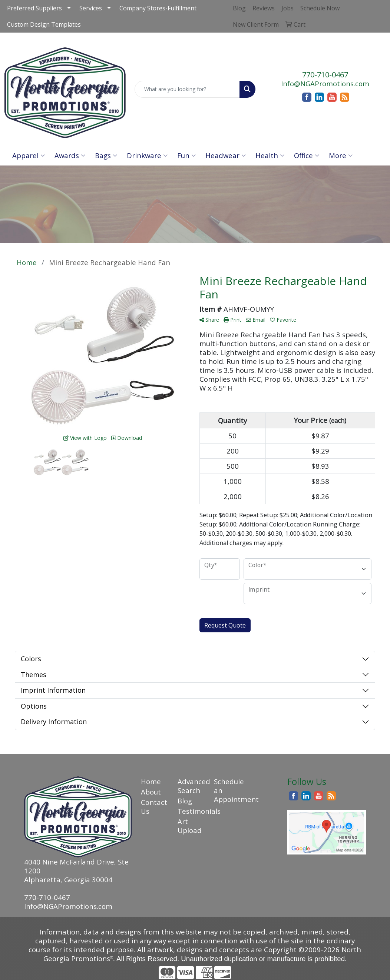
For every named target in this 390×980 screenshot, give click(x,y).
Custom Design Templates (44, 24)
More (341, 155)
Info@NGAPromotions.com (325, 83)
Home (151, 781)
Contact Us (154, 807)
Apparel (29, 155)
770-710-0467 (325, 75)
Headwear (226, 155)
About (151, 792)
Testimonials (191, 811)
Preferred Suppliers (34, 8)
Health (270, 155)
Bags (106, 155)
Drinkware (147, 155)
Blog (185, 801)
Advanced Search (191, 786)
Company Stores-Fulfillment (158, 8)
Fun (186, 155)
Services (91, 8)
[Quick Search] (187, 89)
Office (307, 155)
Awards (70, 155)
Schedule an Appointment (228, 790)
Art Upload (190, 826)
